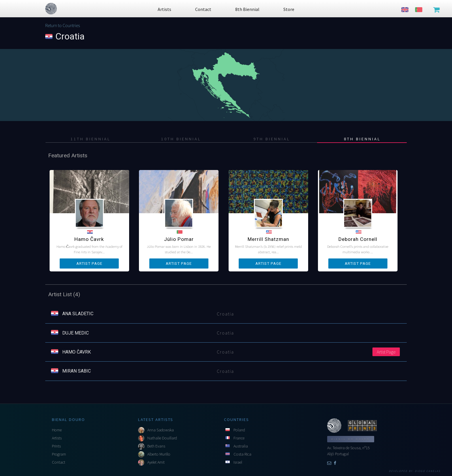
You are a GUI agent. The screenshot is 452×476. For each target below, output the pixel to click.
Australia (241, 446)
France (239, 438)
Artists (57, 438)
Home (57, 430)
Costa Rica (242, 454)
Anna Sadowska (161, 430)
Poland (239, 430)
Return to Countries (63, 25)
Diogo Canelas (428, 471)
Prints (56, 446)
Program (59, 454)
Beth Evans (156, 446)
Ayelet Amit (156, 462)
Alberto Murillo (159, 454)
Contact (59, 462)
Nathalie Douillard (162, 438)
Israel (238, 462)
